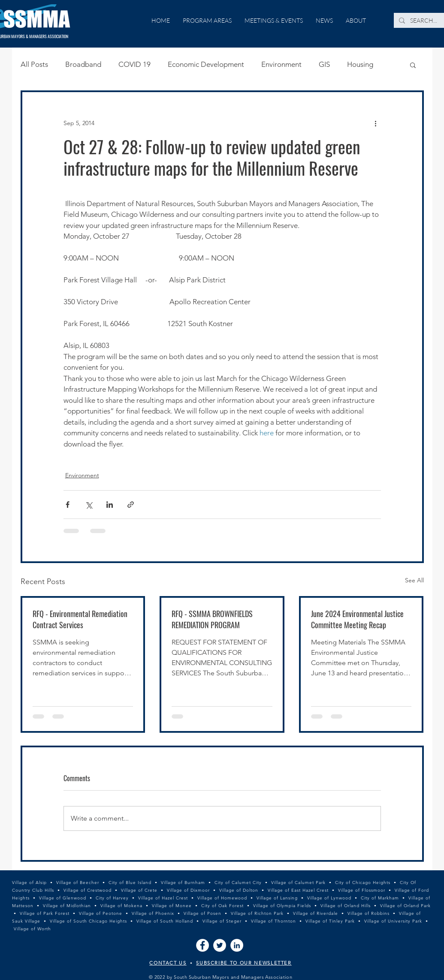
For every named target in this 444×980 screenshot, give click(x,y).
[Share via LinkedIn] (110, 505)
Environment (281, 64)
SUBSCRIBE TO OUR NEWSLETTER (244, 963)
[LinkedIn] (237, 945)
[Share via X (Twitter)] (89, 505)
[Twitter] (220, 945)
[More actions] (376, 123)
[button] (413, 65)
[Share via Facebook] (68, 505)
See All (414, 580)
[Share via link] (131, 505)
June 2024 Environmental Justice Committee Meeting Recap (357, 619)
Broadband (83, 64)
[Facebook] (202, 945)
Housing (360, 64)
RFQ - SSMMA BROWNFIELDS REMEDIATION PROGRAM (212, 619)
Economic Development (206, 64)
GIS (324, 64)
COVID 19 (134, 64)
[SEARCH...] (424, 21)
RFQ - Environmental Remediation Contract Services (80, 619)
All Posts (34, 64)
